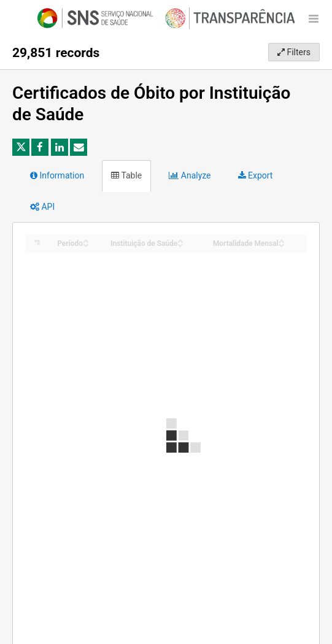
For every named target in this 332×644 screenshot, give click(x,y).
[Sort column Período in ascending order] (86, 240)
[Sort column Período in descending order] (86, 244)
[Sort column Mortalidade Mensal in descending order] (282, 244)
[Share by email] (79, 147)
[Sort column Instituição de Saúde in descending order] (180, 244)
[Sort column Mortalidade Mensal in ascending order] (282, 240)
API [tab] (42, 207)
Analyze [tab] (190, 175)
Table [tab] (126, 175)
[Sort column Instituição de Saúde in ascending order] (180, 240)
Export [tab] (256, 175)
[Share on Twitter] (21, 147)
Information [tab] (57, 175)
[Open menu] (314, 18)
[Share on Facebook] (40, 147)
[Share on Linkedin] (60, 147)
